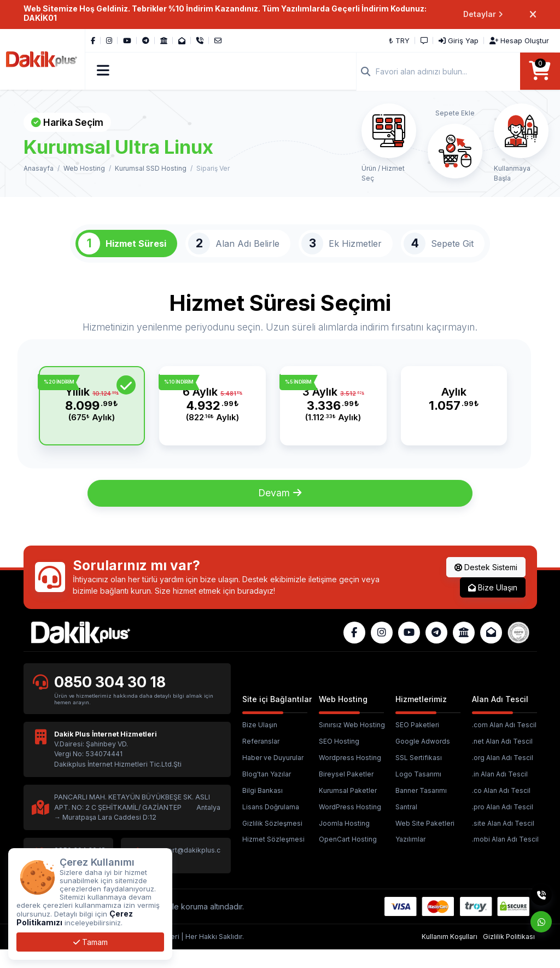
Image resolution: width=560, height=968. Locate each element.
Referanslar (261, 760)
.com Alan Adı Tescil (504, 743)
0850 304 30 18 (111, 700)
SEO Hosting (339, 760)
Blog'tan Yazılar (267, 792)
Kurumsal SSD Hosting (151, 169)
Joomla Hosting (344, 841)
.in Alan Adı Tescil (500, 792)
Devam (280, 511)
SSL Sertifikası (419, 776)
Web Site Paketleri (425, 841)
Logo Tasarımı (418, 792)
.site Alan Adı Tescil (503, 841)
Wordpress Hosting (350, 776)
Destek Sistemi (486, 585)
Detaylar (483, 15)
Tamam (91, 942)
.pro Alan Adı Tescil (503, 825)
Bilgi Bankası (262, 808)
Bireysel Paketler (346, 792)
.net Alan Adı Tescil (502, 760)
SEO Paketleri (417, 743)
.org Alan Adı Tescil (503, 776)
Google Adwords (423, 760)
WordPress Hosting (350, 825)
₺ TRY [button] (399, 40)
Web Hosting (84, 169)
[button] (104, 72)
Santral (406, 825)
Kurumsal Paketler (348, 808)
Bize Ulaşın (493, 605)
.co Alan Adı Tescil (501, 808)
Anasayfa (39, 169)
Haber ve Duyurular (273, 776)
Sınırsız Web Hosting (352, 743)
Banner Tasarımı (421, 808)
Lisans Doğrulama (271, 825)
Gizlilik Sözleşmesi (272, 841)
